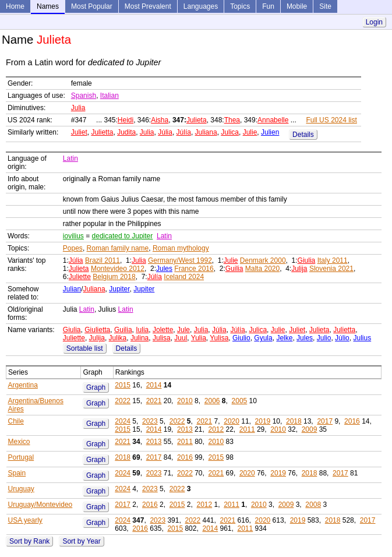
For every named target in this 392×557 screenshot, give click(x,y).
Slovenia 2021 (331, 269)
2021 (154, 401)
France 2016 (194, 269)
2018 (294, 421)
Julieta (197, 120)
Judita (126, 132)
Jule (183, 330)
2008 (313, 505)
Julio (324, 338)
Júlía (184, 132)
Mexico (19, 442)
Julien (270, 132)
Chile (16, 421)
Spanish (84, 96)
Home (15, 6)
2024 (123, 421)
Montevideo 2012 (118, 269)
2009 (310, 429)
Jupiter (119, 289)
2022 (123, 401)
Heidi (126, 120)
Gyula (263, 338)
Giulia (307, 260)
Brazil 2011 (103, 260)
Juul (181, 338)
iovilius (73, 236)
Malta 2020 (262, 269)
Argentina (23, 385)
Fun (268, 6)
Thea (232, 120)
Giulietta (97, 330)
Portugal (21, 457)
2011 (247, 429)
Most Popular (92, 6)
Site (325, 6)
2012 (216, 429)
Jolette (163, 330)
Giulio (241, 338)
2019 (263, 421)
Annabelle (273, 120)
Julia (78, 108)
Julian (72, 289)
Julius (362, 338)
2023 (150, 421)
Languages (201, 6)
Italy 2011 (333, 260)
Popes (73, 248)
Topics (240, 6)
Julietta (102, 132)
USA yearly (25, 520)
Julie (250, 132)
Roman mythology (181, 248)
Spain (17, 473)
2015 (123, 385)
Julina (140, 338)
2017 (325, 421)
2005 (240, 401)
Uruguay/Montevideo (40, 505)
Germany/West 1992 (180, 260)
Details (303, 135)
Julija (299, 269)
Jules (164, 269)
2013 (185, 429)
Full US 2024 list (331, 120)
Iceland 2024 (184, 277)
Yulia (199, 338)
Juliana (206, 132)
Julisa (162, 338)
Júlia (165, 132)
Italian (110, 96)
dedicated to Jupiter (123, 236)
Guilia (234, 269)
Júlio (342, 338)
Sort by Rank (29, 541)
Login (374, 22)
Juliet (79, 132)
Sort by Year (81, 541)
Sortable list (85, 348)
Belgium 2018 (114, 277)
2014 (154, 385)
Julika (118, 338)
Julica (230, 132)
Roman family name (118, 248)
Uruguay (21, 489)
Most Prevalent (148, 6)
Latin (70, 158)
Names (48, 6)
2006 (212, 401)
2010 (185, 401)
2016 (352, 421)
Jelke (284, 338)
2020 (232, 421)
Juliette (80, 277)
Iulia (142, 330)
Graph (96, 387)
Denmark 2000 (263, 260)
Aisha (160, 120)
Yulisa (219, 338)
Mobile (297, 6)
